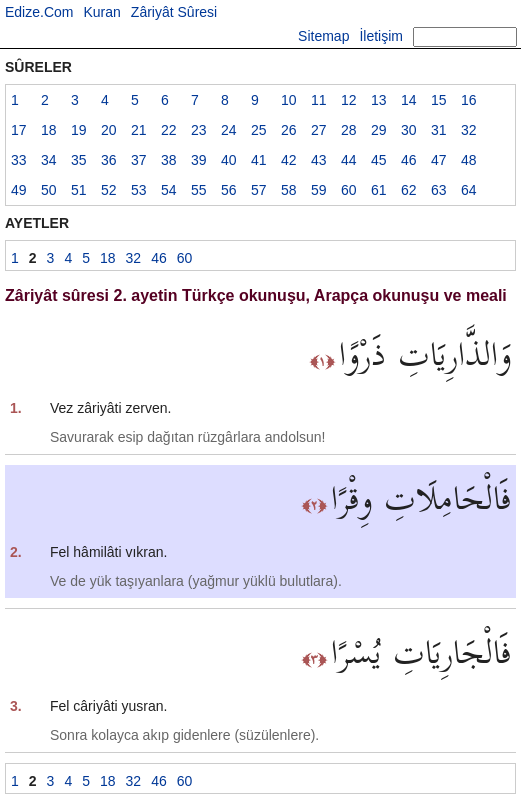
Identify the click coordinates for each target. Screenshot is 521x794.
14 (409, 100)
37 (139, 160)
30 (409, 130)
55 (199, 190)
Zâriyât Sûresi (174, 12)
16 (469, 100)
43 (319, 160)
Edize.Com (39, 12)
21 (139, 130)
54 (169, 190)
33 (19, 160)
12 (349, 100)
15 (439, 100)
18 (49, 130)
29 (379, 130)
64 (469, 190)
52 (109, 190)
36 (109, 160)
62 (409, 190)
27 (319, 130)
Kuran (101, 12)
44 (349, 160)
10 (289, 100)
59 (319, 190)
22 (169, 130)
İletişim (381, 36)
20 (109, 130)
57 (259, 190)
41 (259, 160)
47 (439, 160)
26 (289, 130)
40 (229, 160)
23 (199, 130)
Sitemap (323, 36)
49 (19, 190)
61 (379, 190)
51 (79, 190)
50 (49, 190)
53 (139, 190)
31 (439, 130)
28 (349, 130)
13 (379, 100)
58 (289, 190)
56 (229, 190)
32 (469, 130)
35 (79, 160)
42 (289, 160)
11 (319, 100)
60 (349, 190)
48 (469, 160)
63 (439, 190)
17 (19, 130)
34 (49, 160)
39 (199, 160)
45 (379, 160)
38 (169, 160)
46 (409, 160)
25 (259, 130)
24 (229, 130)
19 (79, 130)
